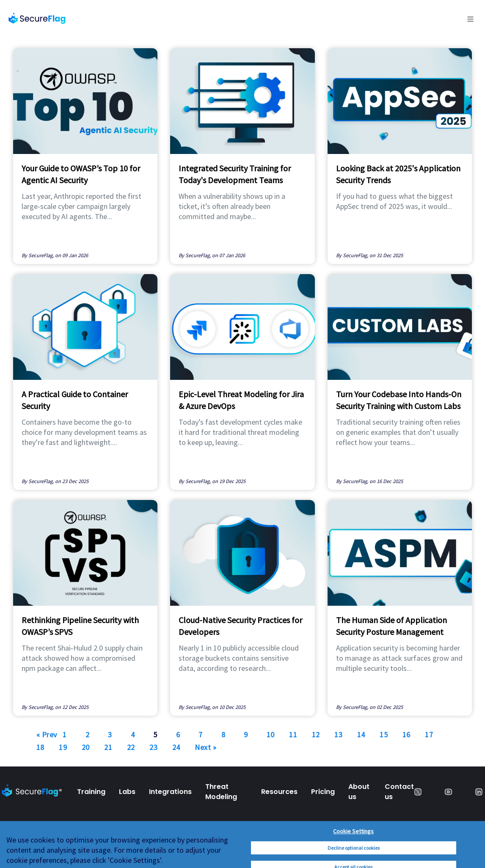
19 (63, 747)
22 (131, 747)
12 (316, 735)
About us (359, 792)
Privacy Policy (24, 848)
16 (406, 735)
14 (361, 735)
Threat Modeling (221, 792)
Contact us (399, 792)
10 (271, 735)
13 (338, 735)
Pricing (323, 792)
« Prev (47, 735)
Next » (205, 747)
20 (86, 747)
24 (176, 747)
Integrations (170, 792)
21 (108, 747)
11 (293, 735)
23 (153, 747)
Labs (127, 792)
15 (384, 735)
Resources (279, 792)
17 (429, 735)
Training (91, 792)
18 (40, 747)
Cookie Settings (353, 862)
